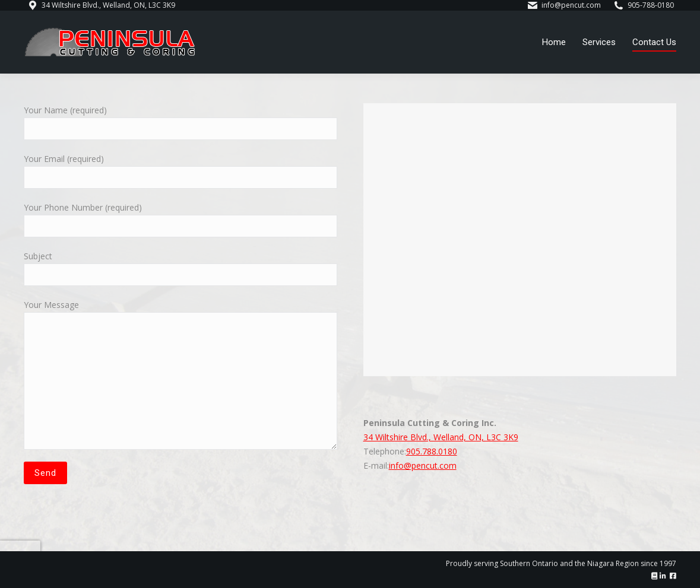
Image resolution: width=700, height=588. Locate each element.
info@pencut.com (423, 465)
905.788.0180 (432, 451)
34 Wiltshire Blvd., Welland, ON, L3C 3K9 (441, 437)
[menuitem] (554, 42)
